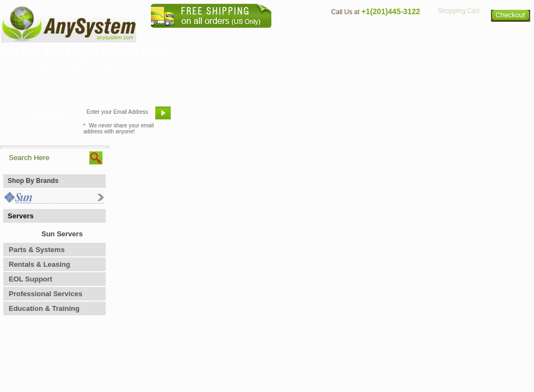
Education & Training (44, 308)
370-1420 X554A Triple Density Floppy (84, 52)
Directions (400, 36)
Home (253, 36)
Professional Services (45, 294)
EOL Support (31, 279)
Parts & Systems (37, 250)
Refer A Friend (261, 117)
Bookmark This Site (332, 117)
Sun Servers (62, 234)
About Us (297, 36)
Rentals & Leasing (40, 264)
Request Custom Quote (480, 117)
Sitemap (511, 36)
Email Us (202, 117)
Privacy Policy (458, 36)
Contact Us (347, 36)
